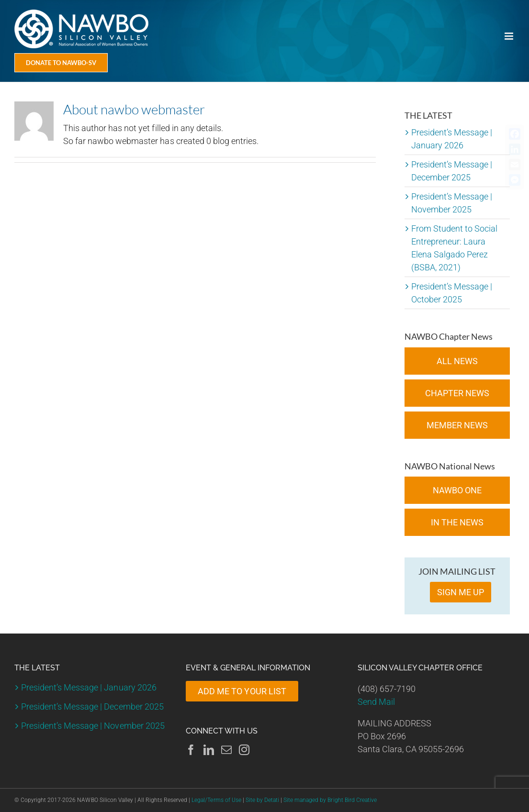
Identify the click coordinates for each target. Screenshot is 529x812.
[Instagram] (244, 750)
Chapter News (457, 393)
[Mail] (226, 750)
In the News (457, 522)
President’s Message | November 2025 (93, 726)
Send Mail (376, 702)
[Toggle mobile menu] (510, 36)
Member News (457, 425)
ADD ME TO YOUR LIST (242, 691)
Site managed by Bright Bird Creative (330, 800)
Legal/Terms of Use (216, 800)
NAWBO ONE (457, 490)
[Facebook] (191, 750)
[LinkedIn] (209, 750)
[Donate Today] (61, 63)
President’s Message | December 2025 (92, 706)
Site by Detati (262, 800)
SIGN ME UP (461, 592)
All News (457, 361)
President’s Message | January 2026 (89, 687)
